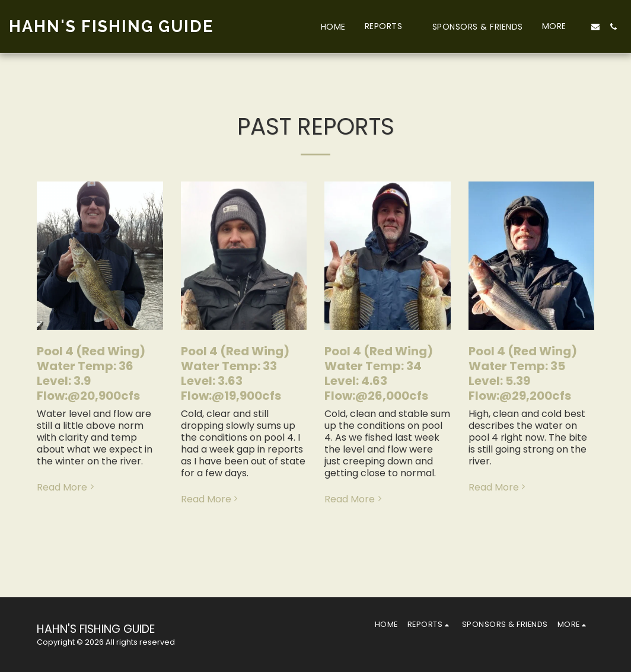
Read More (67, 488)
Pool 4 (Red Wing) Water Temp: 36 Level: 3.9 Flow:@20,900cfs (91, 373)
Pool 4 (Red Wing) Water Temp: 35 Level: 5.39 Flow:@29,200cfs (523, 373)
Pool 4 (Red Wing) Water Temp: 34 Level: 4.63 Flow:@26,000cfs (379, 373)
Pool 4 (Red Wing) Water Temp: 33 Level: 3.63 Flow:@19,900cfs (235, 373)
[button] (389, 26)
